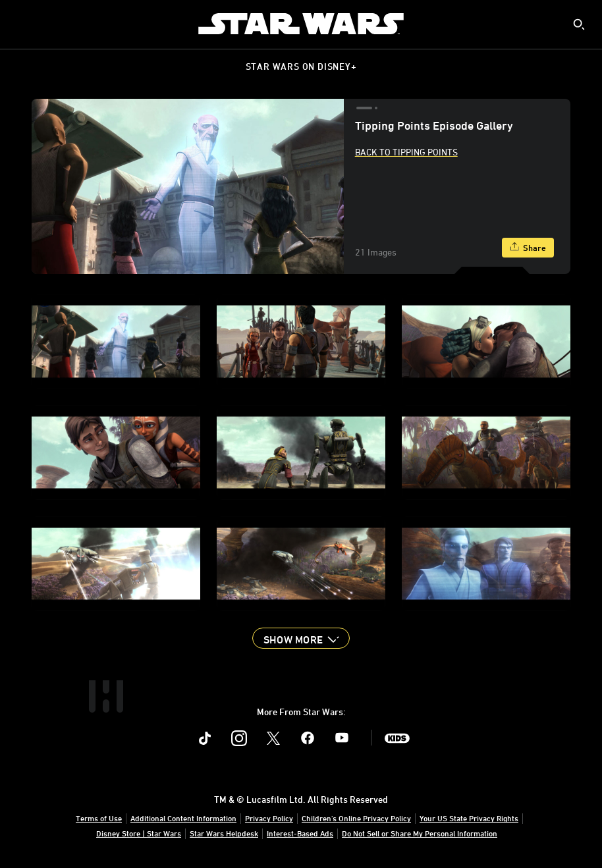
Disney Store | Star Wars (139, 833)
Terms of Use (99, 818)
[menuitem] (21, 24)
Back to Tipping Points (406, 152)
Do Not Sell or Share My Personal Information (420, 833)
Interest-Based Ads (300, 833)
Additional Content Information (183, 818)
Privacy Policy (269, 818)
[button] (301, 638)
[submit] (579, 24)
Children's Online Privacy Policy (356, 818)
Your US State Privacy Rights (469, 818)
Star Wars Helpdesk (224, 833)
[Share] (528, 248)
